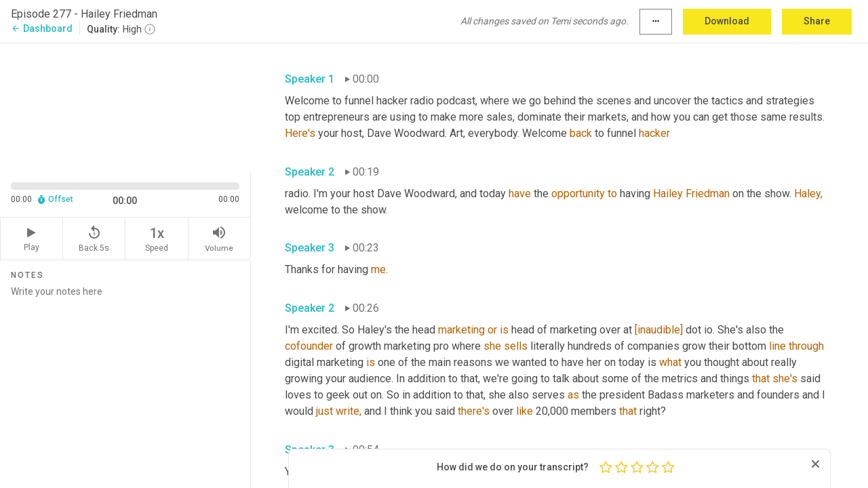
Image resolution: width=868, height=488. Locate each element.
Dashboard (42, 28)
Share (817, 21)
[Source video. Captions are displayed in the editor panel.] (125, 106)
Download (727, 21)
